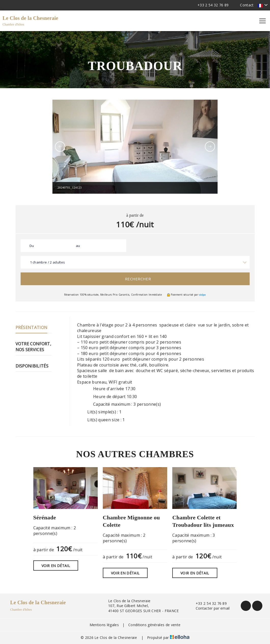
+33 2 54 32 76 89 (208, 603)
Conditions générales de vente (154, 625)
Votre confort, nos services (33, 347)
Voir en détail (56, 566)
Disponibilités (32, 366)
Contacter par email (210, 608)
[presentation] (60, 147)
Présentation (32, 327)
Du (32, 246)
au (78, 246)
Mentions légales (104, 625)
